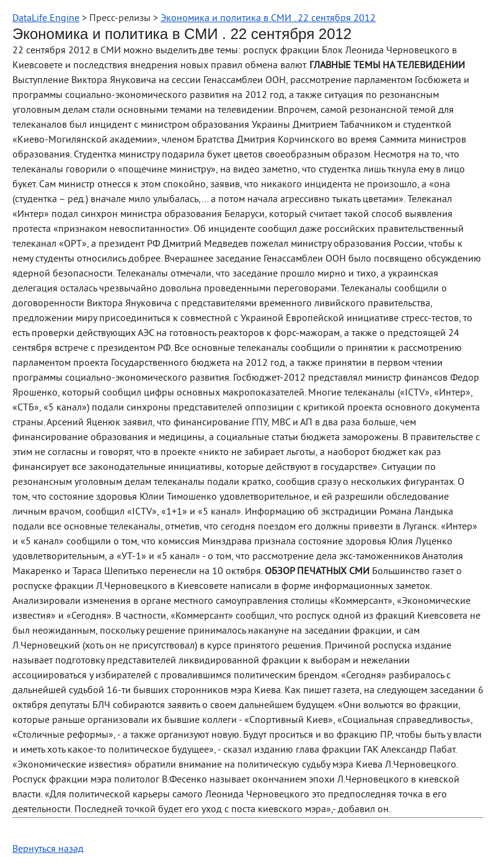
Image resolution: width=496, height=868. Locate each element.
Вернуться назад (48, 849)
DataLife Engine (46, 19)
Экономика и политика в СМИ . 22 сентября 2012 (268, 19)
